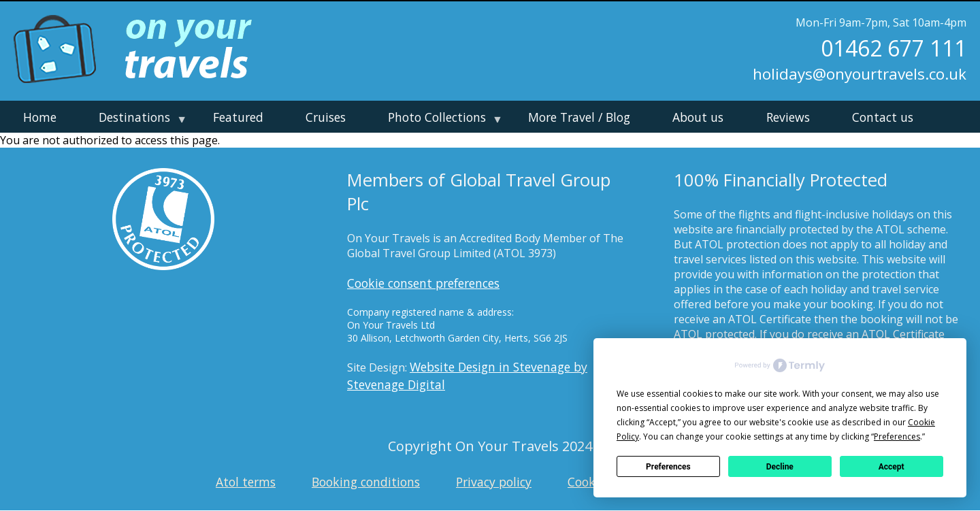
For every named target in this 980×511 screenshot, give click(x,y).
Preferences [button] (897, 436)
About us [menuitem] (698, 117)
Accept (892, 467)
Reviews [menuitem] (788, 117)
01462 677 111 (894, 48)
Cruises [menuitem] (326, 117)
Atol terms (246, 482)
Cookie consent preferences (423, 283)
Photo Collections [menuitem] (442, 121)
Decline (780, 467)
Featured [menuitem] (238, 117)
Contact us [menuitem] (883, 117)
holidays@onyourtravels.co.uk (860, 74)
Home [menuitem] (40, 117)
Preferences (668, 467)
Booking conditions (366, 482)
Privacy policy (494, 482)
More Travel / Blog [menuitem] (579, 117)
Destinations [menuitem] (139, 121)
